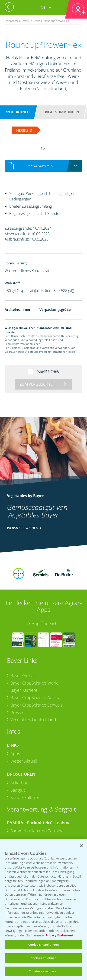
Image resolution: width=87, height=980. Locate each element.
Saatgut (18, 760)
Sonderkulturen (25, 767)
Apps (15, 723)
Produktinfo (17, 112)
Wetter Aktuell (24, 730)
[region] (43, 910)
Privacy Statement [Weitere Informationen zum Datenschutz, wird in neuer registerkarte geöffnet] (60, 935)
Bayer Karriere (24, 660)
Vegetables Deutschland (33, 689)
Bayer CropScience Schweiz (36, 674)
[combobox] (44, 161)
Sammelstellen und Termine (37, 800)
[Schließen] (81, 846)
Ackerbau (19, 752)
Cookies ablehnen (43, 958)
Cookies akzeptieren (43, 971)
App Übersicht (45, 593)
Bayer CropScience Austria (35, 667)
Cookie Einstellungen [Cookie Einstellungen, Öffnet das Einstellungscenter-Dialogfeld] (43, 945)
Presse (17, 682)
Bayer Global (23, 645)
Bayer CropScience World (35, 652)
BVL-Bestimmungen (61, 112)
